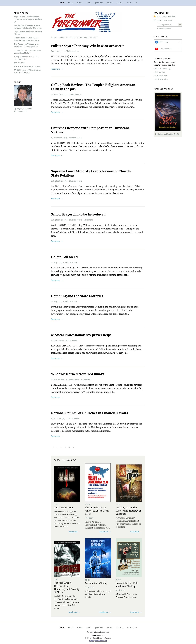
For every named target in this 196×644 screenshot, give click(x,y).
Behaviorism (160, 72)
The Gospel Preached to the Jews (27, 66)
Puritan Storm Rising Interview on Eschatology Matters (27, 52)
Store (80, 3)
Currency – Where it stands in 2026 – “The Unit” (27, 71)
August (56, 51)
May (55, 262)
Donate (131, 628)
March (56, 379)
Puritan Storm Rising (96, 583)
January (57, 418)
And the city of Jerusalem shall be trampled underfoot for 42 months (28, 27)
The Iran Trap (19, 63)
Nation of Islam (161, 76)
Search (120, 3)
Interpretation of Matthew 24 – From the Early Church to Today (27, 39)
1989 (65, 94)
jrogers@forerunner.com (98, 641)
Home (62, 3)
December (57, 94)
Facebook (164, 42)
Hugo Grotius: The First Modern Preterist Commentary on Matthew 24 (28, 19)
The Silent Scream (63, 507)
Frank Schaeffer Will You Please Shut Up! (127, 584)
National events (73, 51)
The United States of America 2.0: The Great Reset (97, 511)
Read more (55, 69)
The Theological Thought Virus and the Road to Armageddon (26, 45)
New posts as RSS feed (166, 17)
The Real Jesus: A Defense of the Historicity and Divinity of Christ (67, 587)
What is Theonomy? (163, 69)
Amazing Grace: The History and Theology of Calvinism (128, 511)
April (55, 340)
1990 (63, 51)
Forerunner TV (166, 49)
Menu (71, 3)
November (58, 137)
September (58, 181)
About (110, 3)
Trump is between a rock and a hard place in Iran (26, 58)
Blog (89, 3)
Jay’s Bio (99, 3)
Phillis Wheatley (161, 79)
